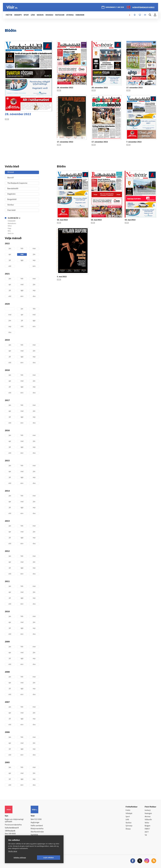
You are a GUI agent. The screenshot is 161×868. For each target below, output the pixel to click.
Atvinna (148, 817)
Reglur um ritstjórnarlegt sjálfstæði (14, 821)
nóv (34, 266)
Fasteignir (148, 814)
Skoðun (129, 823)
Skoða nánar (13, 851)
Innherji (148, 810)
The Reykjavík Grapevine (17, 183)
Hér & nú (11, 234)
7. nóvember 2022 (134, 142)
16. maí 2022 (62, 220)
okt (10, 266)
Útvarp (128, 829)
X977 (147, 832)
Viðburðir (148, 820)
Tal (146, 835)
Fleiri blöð (11, 210)
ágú (22, 260)
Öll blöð (11, 172)
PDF (7, 119)
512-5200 (38, 819)
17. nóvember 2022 (134, 88)
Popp (9, 229)
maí (22, 255)
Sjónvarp (129, 826)
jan (10, 249)
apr (10, 255)
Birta (9, 231)
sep (34, 260)
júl (10, 260)
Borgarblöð (12, 200)
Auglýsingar (35, 823)
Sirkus (10, 226)
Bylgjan (147, 826)
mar (34, 249)
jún (34, 255)
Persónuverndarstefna (13, 825)
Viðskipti (129, 814)
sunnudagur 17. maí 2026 (115, 7)
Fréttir (128, 810)
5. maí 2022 (62, 277)
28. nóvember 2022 (18, 114)
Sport (128, 817)
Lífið (127, 820)
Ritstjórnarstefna (37, 829)
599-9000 (12, 834)
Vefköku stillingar (20, 858)
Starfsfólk (34, 835)
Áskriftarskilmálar (37, 832)
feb (22, 249)
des (34, 296)
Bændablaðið (13, 189)
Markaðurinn (12, 224)
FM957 (147, 829)
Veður (147, 823)
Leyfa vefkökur (49, 858)
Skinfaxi (11, 205)
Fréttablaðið (12, 221)
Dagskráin (11, 194)
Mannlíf (11, 178)
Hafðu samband (37, 826)
